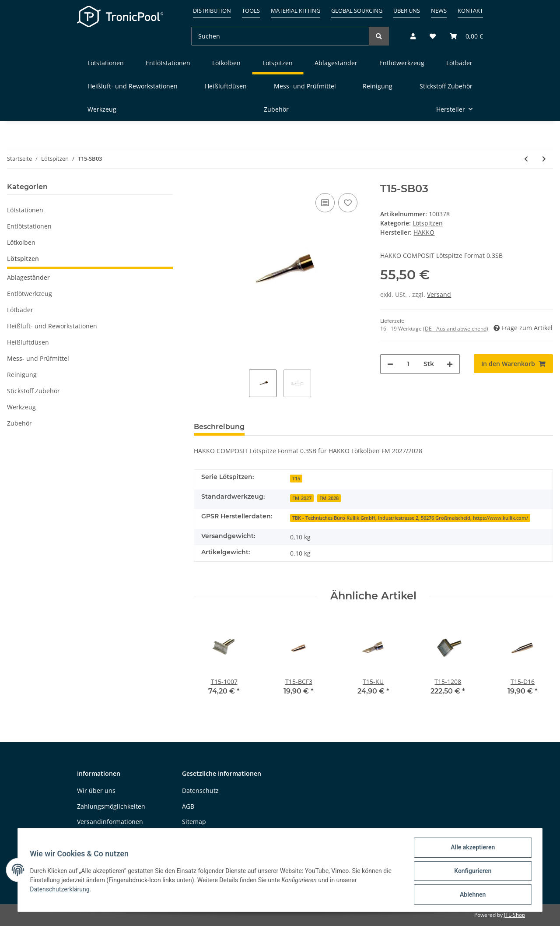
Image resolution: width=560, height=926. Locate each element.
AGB (188, 806)
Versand (439, 294)
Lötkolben (21, 242)
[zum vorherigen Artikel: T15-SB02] (526, 159)
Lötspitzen (428, 223)
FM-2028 (329, 498)
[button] (413, 36)
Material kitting (296, 11)
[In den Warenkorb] (513, 364)
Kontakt (470, 11)
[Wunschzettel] (433, 36)
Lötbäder (20, 310)
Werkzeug (21, 407)
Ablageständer (28, 277)
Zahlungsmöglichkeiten (111, 806)
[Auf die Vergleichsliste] (325, 203)
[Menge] (408, 364)
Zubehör (19, 423)
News (439, 11)
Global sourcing (357, 11)
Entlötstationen (29, 226)
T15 (296, 479)
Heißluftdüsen (28, 342)
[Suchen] (280, 36)
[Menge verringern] (390, 364)
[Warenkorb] (463, 36)
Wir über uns (96, 790)
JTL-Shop (514, 915)
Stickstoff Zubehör (33, 391)
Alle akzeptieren (471, 849)
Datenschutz (200, 790)
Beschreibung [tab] (219, 427)
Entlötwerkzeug (30, 294)
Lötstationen (25, 210)
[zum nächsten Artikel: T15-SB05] (544, 159)
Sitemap (194, 822)
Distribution (212, 11)
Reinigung (22, 375)
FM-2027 (302, 498)
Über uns (407, 11)
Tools (251, 11)
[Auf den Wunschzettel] (348, 203)
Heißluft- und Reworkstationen (52, 326)
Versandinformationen (110, 822)
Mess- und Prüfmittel (38, 358)
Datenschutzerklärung (62, 891)
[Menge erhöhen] (450, 364)
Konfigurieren (471, 872)
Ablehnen (471, 895)
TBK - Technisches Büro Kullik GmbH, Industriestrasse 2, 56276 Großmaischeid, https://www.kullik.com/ (410, 518)
